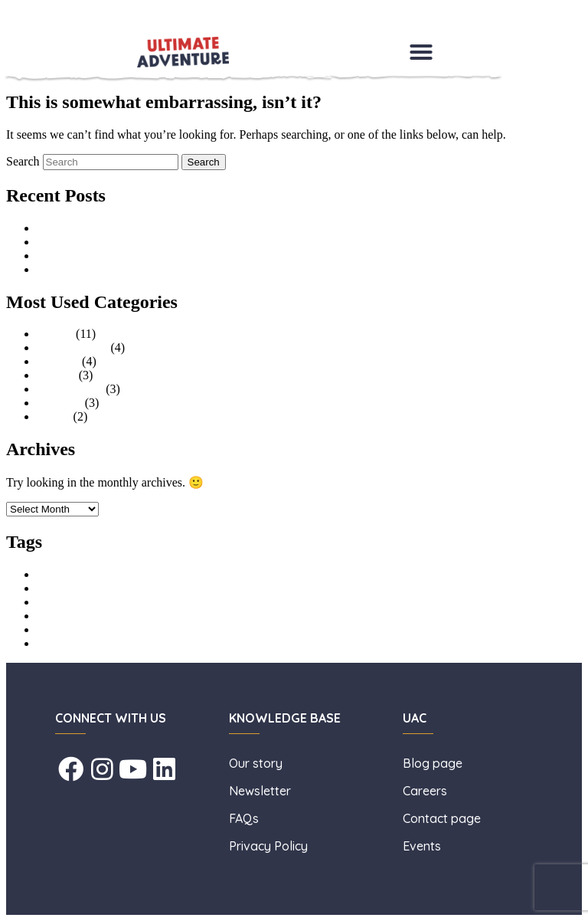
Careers (426, 791)
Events (54, 416)
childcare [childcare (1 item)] (52, 590)
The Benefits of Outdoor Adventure (124, 256)
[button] (421, 52)
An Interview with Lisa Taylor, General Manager (157, 228)
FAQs (244, 818)
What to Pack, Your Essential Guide (125, 269)
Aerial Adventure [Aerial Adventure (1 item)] (65, 576)
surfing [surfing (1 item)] (48, 645)
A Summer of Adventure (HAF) (115, 242)
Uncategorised (72, 347)
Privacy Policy (268, 846)
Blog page (433, 763)
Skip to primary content (64, 13)
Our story (257, 763)
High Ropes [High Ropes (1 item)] (56, 603)
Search (23, 161)
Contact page (442, 818)
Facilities (59, 403)
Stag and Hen (70, 389)
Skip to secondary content (70, 26)
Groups (55, 334)
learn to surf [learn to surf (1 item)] (57, 631)
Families (58, 361)
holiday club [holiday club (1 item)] (57, 617)
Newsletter (261, 791)
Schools (56, 375)
